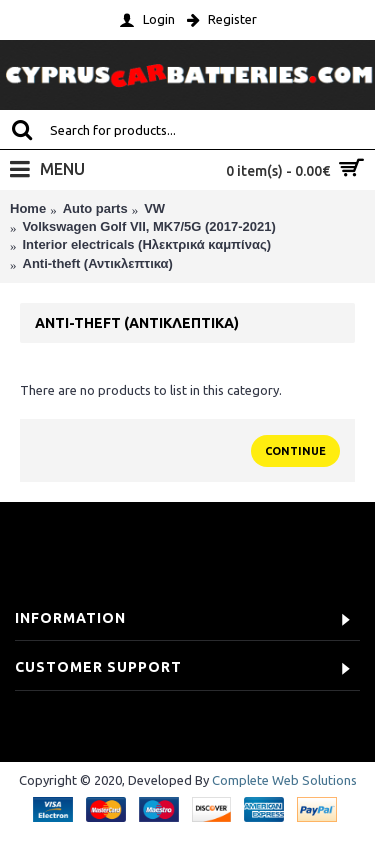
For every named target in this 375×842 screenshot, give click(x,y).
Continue (295, 451)
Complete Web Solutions (284, 780)
